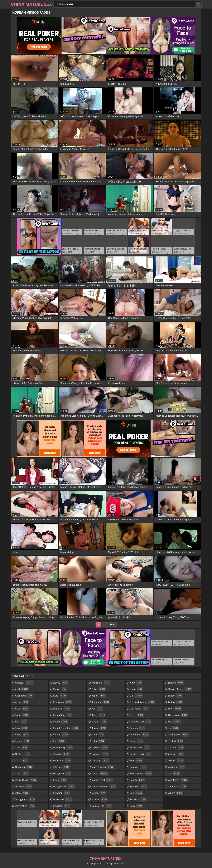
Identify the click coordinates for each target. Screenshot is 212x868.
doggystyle (25, 799)
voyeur (176, 760)
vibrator (176, 748)
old (136, 696)
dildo (22, 793)
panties (138, 728)
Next (113, 624)
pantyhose (139, 735)
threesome (178, 715)
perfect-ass (140, 748)
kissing (99, 722)
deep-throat (26, 780)
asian (22, 709)
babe (22, 715)
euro (60, 696)
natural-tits (102, 806)
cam (22, 748)
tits (174, 722)
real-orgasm (141, 773)
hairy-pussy (64, 786)
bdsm (22, 735)
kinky (98, 715)
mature (100, 773)
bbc (21, 722)
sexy (136, 806)
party (136, 741)
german (62, 754)
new (136, 683)
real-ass (138, 767)
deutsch (23, 786)
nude (136, 689)
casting (23, 754)
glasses (61, 767)
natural (99, 799)
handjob (62, 793)
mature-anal (102, 780)
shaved (176, 683)
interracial (101, 683)
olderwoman (141, 722)
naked (98, 793)
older (137, 715)
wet (174, 773)
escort (60, 689)
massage (100, 760)
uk (173, 728)
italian (98, 689)
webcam (177, 767)
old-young (140, 709)
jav (97, 709)
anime (22, 702)
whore (175, 793)
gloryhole (62, 773)
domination (25, 806)
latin (98, 741)
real (136, 760)
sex (136, 793)
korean (99, 728)
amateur (24, 683)
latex (98, 735)
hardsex (62, 806)
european (62, 702)
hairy (60, 780)
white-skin (177, 786)
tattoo (175, 702)
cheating (24, 767)
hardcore (63, 799)
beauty (22, 741)
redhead (138, 786)
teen (175, 709)
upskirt (176, 741)
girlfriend (62, 760)
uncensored (178, 735)
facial (61, 722)
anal (22, 689)
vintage (176, 754)
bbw (21, 728)
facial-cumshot (66, 728)
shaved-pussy (180, 689)
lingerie (100, 754)
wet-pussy (178, 780)
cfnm (21, 760)
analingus (24, 696)
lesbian (100, 748)
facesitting (63, 715)
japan (99, 696)
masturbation (103, 767)
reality (137, 780)
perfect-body (140, 754)
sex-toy (138, 799)
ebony (61, 683)
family (61, 735)
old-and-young (142, 702)
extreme (62, 709)
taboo (175, 696)
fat (59, 741)
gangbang (63, 748)
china (22, 773)
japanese (101, 702)
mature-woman (104, 786)
